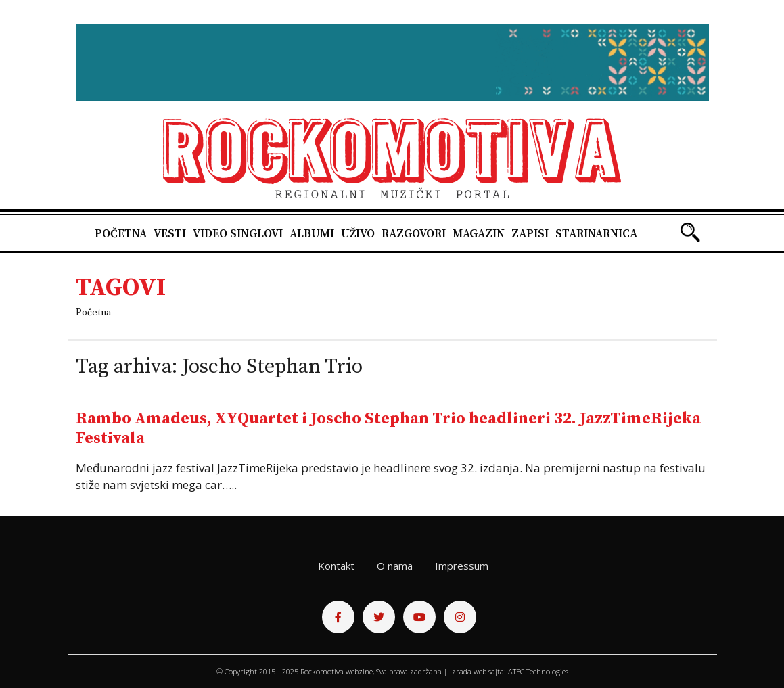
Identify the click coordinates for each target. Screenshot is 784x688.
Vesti (170, 234)
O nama (395, 566)
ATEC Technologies (538, 671)
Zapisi (530, 234)
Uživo (358, 234)
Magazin (479, 234)
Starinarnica (596, 234)
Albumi (312, 234)
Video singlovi (238, 234)
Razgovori (414, 234)
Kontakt (336, 566)
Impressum (462, 566)
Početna (121, 234)
